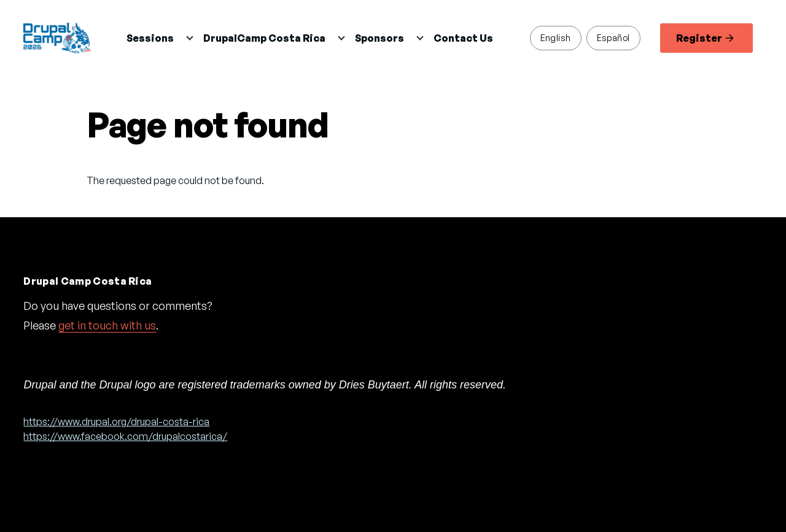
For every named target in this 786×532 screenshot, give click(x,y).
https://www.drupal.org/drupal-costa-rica (116, 422)
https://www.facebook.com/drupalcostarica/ (125, 436)
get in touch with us (107, 325)
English (556, 37)
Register (705, 38)
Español (613, 37)
